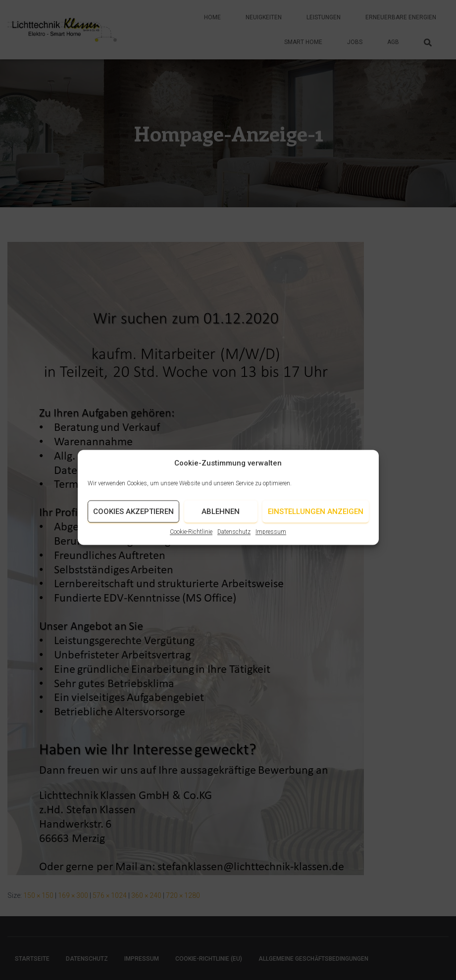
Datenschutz (234, 540)
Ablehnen (221, 520)
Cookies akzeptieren (133, 520)
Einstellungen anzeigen (316, 520)
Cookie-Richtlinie (191, 540)
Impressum (271, 540)
